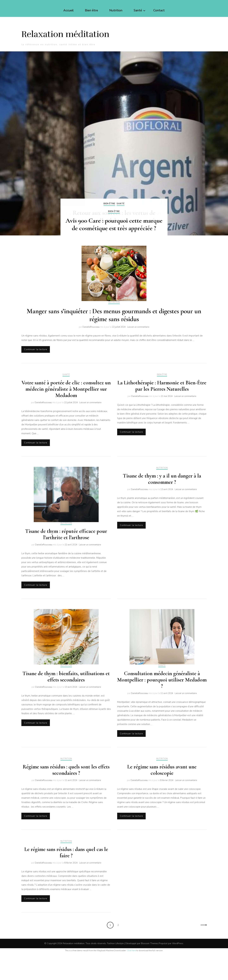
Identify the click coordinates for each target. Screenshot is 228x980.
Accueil (68, 10)
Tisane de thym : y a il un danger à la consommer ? (162, 501)
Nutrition (116, 10)
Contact (159, 10)
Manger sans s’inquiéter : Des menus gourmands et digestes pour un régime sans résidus (114, 334)
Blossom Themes (150, 971)
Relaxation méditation (70, 40)
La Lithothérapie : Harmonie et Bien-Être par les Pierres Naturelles (162, 406)
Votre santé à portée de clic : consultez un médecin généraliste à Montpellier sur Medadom (66, 409)
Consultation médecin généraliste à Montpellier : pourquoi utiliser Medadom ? (162, 703)
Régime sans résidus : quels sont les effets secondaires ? (66, 794)
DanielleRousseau (91, 346)
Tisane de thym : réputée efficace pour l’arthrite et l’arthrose (66, 556)
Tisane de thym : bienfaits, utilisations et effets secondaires (66, 700)
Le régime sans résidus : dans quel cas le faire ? (66, 878)
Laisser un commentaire (138, 346)
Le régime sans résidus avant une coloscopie (162, 794)
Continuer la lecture (38, 369)
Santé (138, 10)
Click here (131, 978)
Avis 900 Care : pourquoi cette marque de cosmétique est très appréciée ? (114, 242)
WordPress (178, 971)
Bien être (91, 10)
